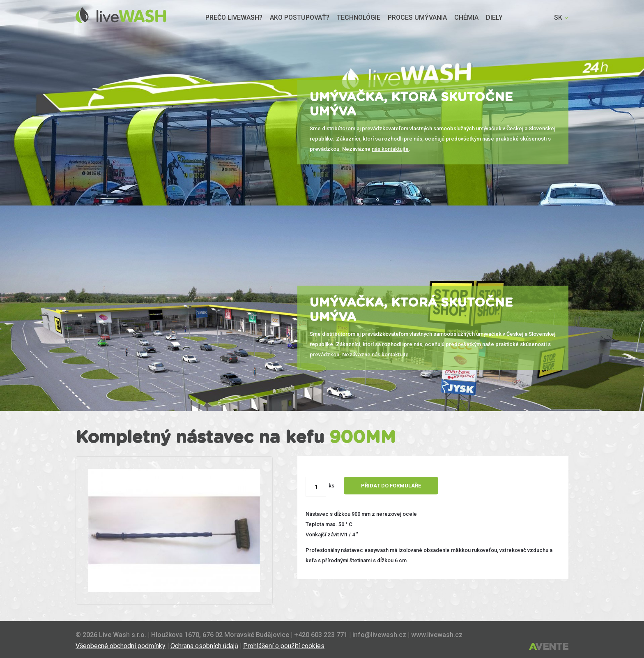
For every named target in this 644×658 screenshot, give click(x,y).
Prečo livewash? (234, 17)
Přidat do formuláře (395, 486)
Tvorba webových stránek (549, 647)
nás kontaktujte (390, 149)
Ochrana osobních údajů (204, 646)
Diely (494, 17)
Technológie (359, 17)
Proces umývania (417, 17)
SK (558, 17)
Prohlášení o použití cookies (284, 646)
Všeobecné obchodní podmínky (121, 646)
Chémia (466, 17)
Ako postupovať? (300, 17)
